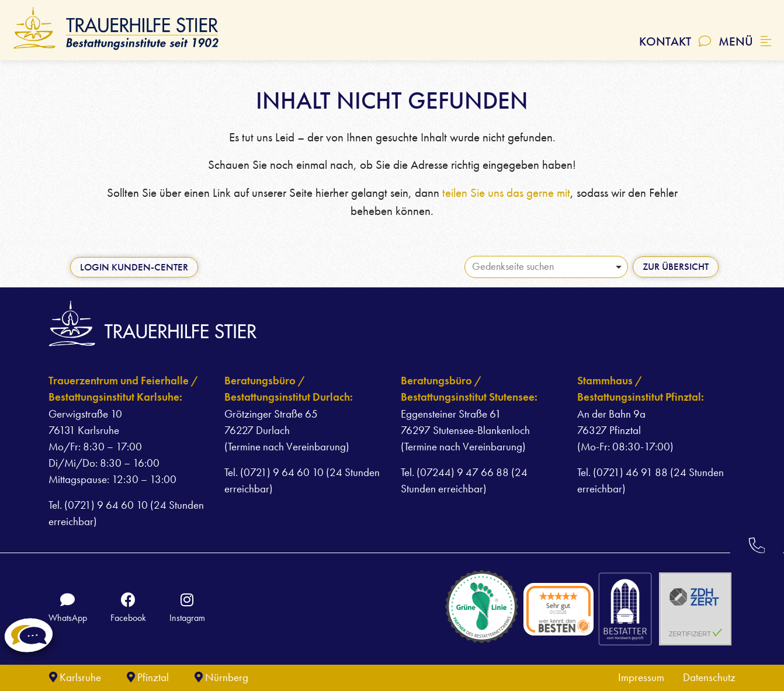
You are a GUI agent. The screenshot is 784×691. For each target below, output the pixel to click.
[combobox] (546, 267)
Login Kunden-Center (134, 267)
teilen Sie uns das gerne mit (506, 193)
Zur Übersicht (676, 267)
